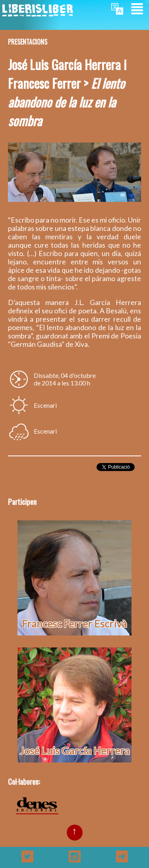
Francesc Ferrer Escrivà (74, 624)
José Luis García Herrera (74, 751)
